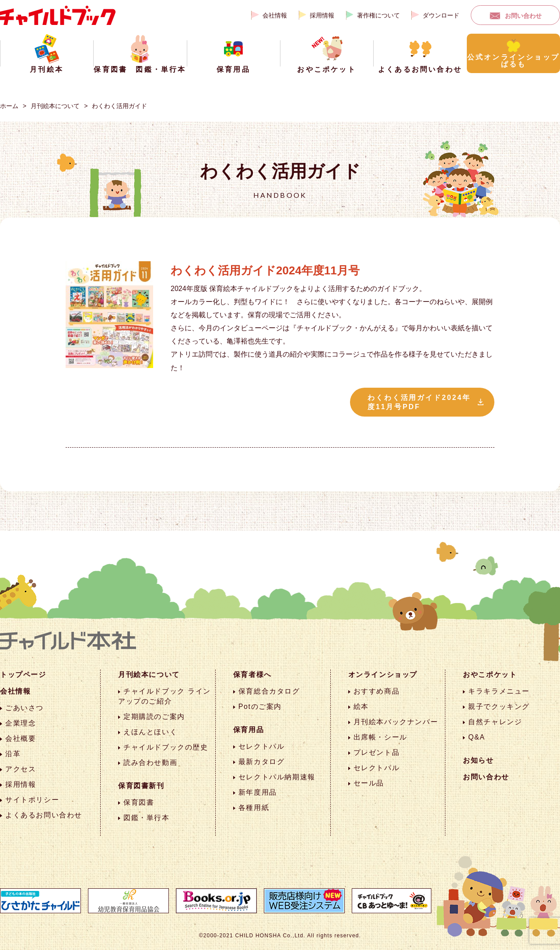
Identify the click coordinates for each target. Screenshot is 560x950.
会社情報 (275, 15)
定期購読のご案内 (154, 717)
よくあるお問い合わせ (44, 815)
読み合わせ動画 (150, 762)
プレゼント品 (377, 752)
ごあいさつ (24, 708)
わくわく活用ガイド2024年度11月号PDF (419, 402)
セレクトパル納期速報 (277, 777)
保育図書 (139, 802)
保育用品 (248, 730)
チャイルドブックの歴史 (166, 747)
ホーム (9, 106)
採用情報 (322, 15)
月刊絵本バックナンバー (396, 722)
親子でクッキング (499, 706)
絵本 (361, 706)
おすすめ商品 (377, 691)
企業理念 (21, 723)
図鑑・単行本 (147, 818)
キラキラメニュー (499, 691)
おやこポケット (490, 675)
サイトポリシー (32, 800)
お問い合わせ (523, 16)
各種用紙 (254, 808)
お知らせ (478, 760)
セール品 (369, 783)
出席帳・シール (380, 737)
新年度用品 (258, 792)
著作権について (378, 15)
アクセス (21, 769)
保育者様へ (252, 675)
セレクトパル (262, 746)
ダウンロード (441, 15)
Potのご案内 (260, 706)
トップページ (23, 675)
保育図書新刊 (141, 786)
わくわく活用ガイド (119, 106)
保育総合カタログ (269, 691)
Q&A (477, 737)
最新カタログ (262, 762)
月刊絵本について (55, 106)
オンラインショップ (383, 675)
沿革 (13, 754)
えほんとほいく (150, 732)
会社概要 (21, 738)
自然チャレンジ (495, 722)
